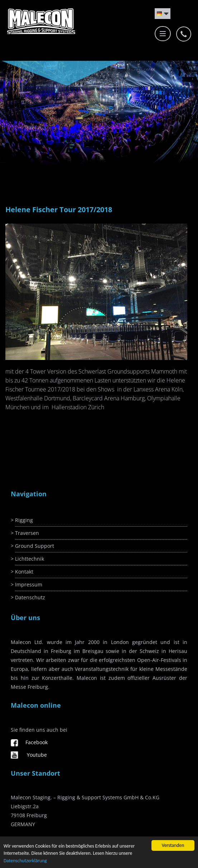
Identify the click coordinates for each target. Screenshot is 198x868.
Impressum (29, 584)
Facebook (37, 742)
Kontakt (24, 572)
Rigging (24, 520)
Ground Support (35, 546)
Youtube (37, 755)
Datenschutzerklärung (25, 861)
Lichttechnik (30, 559)
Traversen (27, 533)
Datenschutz (30, 597)
